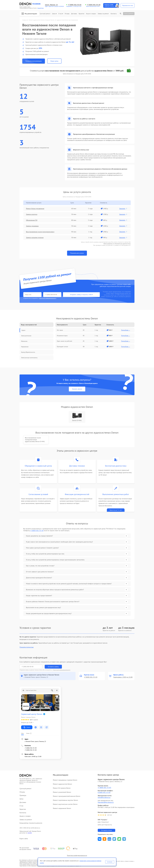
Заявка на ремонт (103, 14)
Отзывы (67, 14)
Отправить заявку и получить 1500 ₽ (81, 295)
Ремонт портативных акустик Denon (65, 800)
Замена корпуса (32, 214)
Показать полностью (27, 647)
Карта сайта (24, 839)
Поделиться (100, 839)
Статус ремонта (129, 14)
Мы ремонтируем (29, 14)
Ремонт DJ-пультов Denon (62, 788)
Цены (54, 14)
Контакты (114, 14)
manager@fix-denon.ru (106, 802)
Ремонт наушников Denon (62, 808)
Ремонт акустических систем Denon (65, 804)
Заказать (123, 209)
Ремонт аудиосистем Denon (62, 784)
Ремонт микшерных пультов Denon (65, 780)
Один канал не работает (65, 341)
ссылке (30, 833)
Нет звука (60, 330)
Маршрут (27, 727)
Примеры (23, 795)
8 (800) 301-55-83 (104, 792)
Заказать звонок (77, 389)
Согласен (110, 862)
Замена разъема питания (35, 238)
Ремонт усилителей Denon (62, 792)
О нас (61, 14)
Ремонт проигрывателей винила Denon (67, 796)
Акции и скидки (91, 14)
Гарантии (81, 14)
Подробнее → (126, 330)
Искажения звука (62, 336)
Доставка (74, 14)
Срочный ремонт (45, 14)
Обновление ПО (32, 220)
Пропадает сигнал (62, 347)
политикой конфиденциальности (48, 298)
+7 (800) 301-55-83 (75, 5)
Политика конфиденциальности (77, 855)
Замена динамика (32, 226)
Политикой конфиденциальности (62, 670)
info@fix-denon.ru (104, 797)
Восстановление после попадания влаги (40, 232)
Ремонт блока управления (35, 209)
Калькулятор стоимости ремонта (31, 823)
